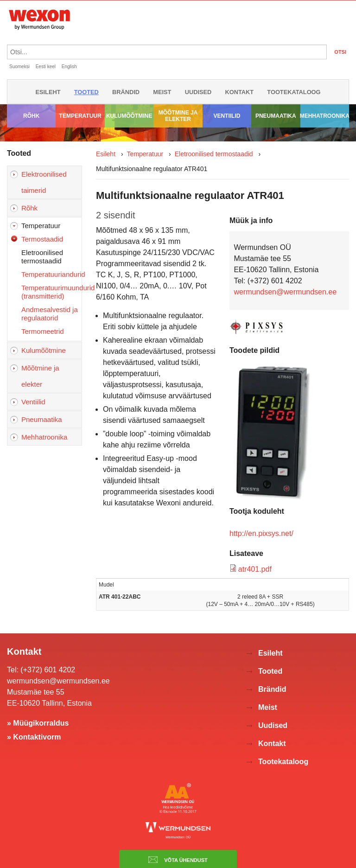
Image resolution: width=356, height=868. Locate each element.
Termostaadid (42, 239)
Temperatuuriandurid (51, 274)
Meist (162, 92)
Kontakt (240, 92)
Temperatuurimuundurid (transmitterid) (51, 292)
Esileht (48, 92)
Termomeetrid (43, 331)
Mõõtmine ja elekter (178, 116)
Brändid (126, 92)
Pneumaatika (276, 116)
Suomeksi (19, 67)
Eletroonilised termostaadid (42, 257)
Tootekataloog (294, 92)
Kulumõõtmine (129, 116)
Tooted (86, 92)
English (69, 67)
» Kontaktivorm (34, 737)
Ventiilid (227, 116)
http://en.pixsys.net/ (261, 533)
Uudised (198, 92)
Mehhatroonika (325, 116)
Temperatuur (80, 116)
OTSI (340, 52)
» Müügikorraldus (38, 723)
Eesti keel (46, 67)
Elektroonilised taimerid (44, 182)
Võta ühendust (178, 860)
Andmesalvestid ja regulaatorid (50, 314)
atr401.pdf (255, 569)
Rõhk (31, 116)
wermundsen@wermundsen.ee (285, 292)
